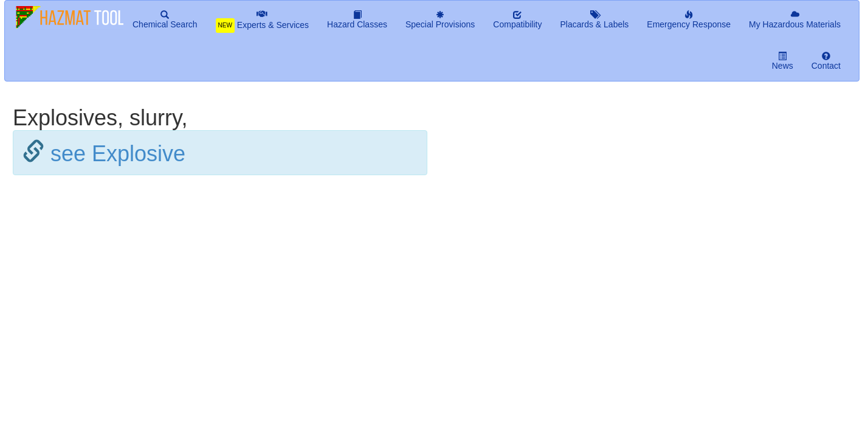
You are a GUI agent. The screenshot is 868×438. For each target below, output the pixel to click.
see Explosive (118, 154)
